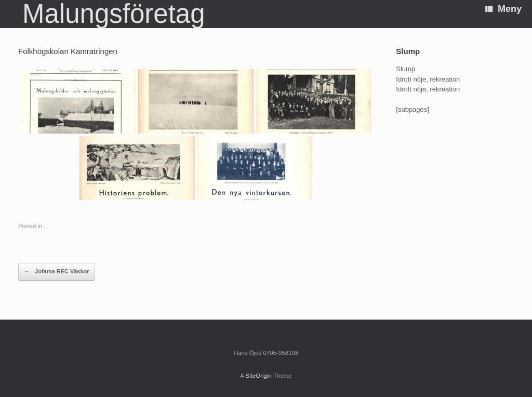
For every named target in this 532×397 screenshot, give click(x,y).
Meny (503, 9)
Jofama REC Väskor (57, 272)
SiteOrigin (258, 376)
